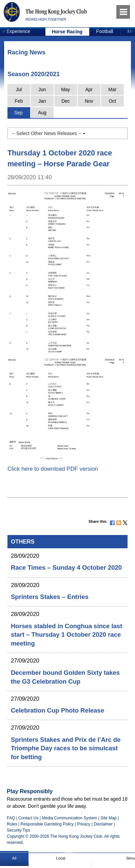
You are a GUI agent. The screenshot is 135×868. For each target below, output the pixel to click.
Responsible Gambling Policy (47, 824)
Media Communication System (69, 818)
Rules (13, 824)
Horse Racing (67, 32)
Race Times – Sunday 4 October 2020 (66, 567)
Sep (18, 113)
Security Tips (18, 830)
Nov (89, 101)
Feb (19, 101)
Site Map (108, 818)
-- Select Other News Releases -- (49, 133)
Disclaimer (103, 824)
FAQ (11, 818)
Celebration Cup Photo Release (57, 710)
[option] (67, 32)
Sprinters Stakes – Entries (50, 597)
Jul (19, 89)
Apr (89, 89)
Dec (66, 101)
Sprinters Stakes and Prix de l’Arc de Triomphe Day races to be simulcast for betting (66, 748)
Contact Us (28, 818)
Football (105, 31)
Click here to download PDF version (53, 469)
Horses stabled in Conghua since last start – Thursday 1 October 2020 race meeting (66, 635)
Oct (112, 101)
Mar (112, 89)
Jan (42, 101)
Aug (42, 113)
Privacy (84, 824)
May (65, 89)
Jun (42, 89)
